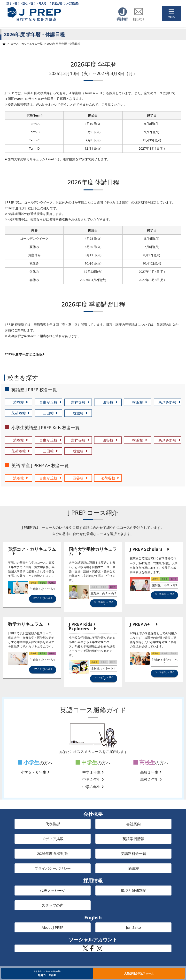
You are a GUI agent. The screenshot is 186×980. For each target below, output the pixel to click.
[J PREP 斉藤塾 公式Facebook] (92, 950)
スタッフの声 (53, 905)
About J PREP (53, 927)
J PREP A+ (140, 624)
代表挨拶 (53, 824)
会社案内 (133, 824)
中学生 (87, 762)
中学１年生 (93, 772)
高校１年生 (151, 772)
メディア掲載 (53, 839)
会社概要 (93, 814)
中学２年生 (93, 779)
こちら (39, 354)
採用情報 (93, 881)
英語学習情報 (133, 839)
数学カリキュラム (25, 624)
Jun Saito (133, 927)
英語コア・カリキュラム (32, 549)
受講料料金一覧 (134, 853)
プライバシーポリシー (53, 868)
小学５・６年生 (35, 772)
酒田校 (134, 868)
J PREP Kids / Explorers (82, 626)
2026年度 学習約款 (53, 853)
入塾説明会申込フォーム (139, 973)
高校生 (144, 762)
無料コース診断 (47, 973)
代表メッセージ (53, 890)
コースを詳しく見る (43, 598)
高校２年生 (151, 779)
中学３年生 (93, 787)
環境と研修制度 (134, 890)
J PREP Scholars (146, 549)
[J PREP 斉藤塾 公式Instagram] (100, 950)
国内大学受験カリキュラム (93, 551)
